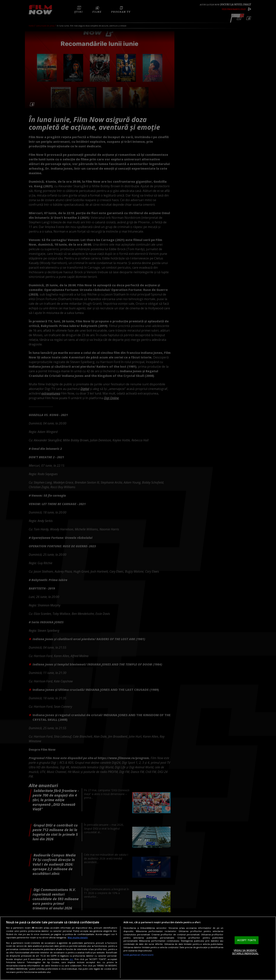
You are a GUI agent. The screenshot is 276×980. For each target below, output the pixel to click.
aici (71, 959)
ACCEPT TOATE (247, 940)
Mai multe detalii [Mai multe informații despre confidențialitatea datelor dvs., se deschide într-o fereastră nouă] (78, 937)
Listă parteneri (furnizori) (138, 955)
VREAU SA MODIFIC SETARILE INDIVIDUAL (245, 952)
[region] (138, 948)
